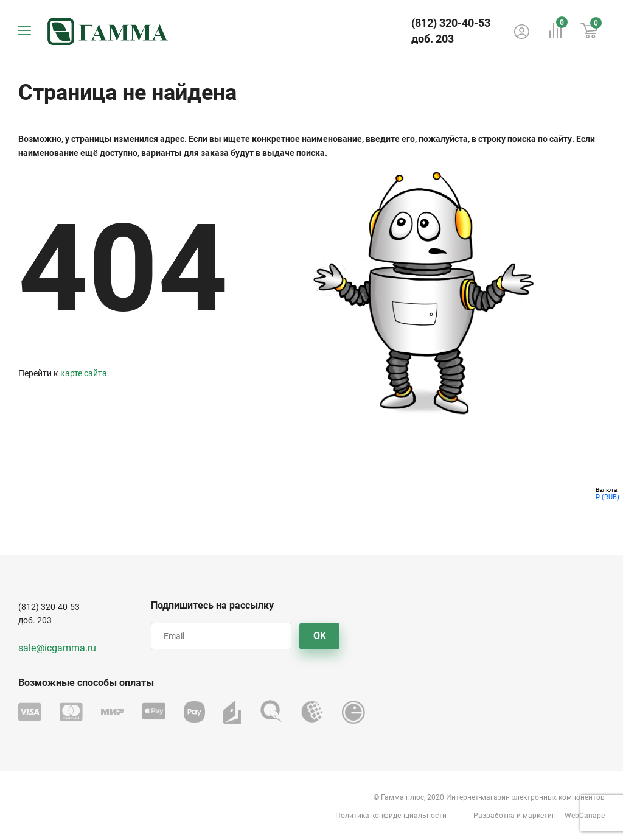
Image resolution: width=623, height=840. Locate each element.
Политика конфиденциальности (391, 816)
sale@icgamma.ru (57, 648)
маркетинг (541, 816)
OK (320, 636)
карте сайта (84, 373)
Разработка (494, 816)
